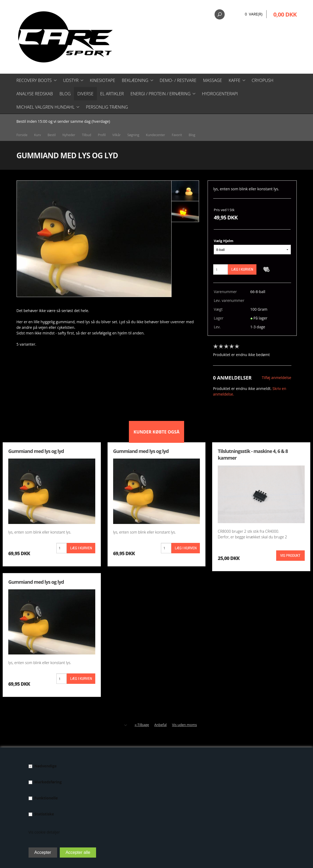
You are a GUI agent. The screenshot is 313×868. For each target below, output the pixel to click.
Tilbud (87, 135)
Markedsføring (48, 782)
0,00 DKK (285, 14)
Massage (213, 80)
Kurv (38, 135)
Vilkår (116, 135)
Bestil (52, 135)
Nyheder (69, 135)
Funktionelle (46, 798)
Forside (22, 135)
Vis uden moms (185, 725)
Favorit (177, 135)
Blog (65, 94)
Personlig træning (107, 107)
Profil (102, 135)
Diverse (85, 94)
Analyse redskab (35, 94)
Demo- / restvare (178, 80)
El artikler (112, 94)
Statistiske (44, 814)
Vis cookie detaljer (44, 832)
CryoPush (262, 80)
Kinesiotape (103, 80)
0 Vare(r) (253, 14)
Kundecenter (156, 135)
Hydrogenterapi (220, 94)
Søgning (133, 135)
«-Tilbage (142, 725)
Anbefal (160, 725)
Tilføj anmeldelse (276, 378)
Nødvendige (46, 766)
